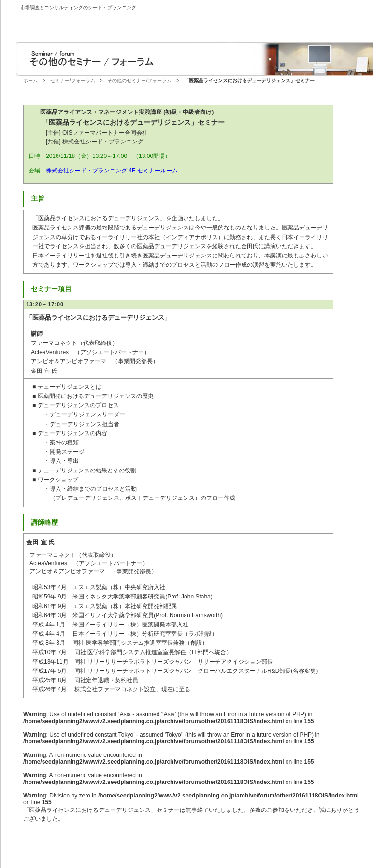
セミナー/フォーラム (73, 80)
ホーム (30, 80)
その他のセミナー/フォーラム (139, 80)
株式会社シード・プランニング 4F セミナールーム (112, 171)
